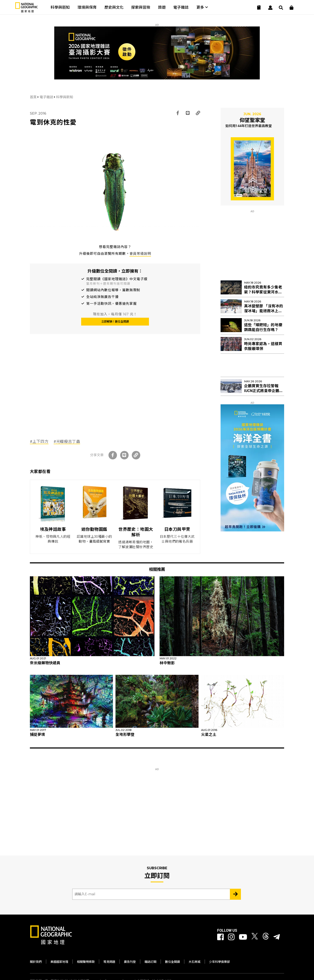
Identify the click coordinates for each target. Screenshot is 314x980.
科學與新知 (60, 7)
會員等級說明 (140, 254)
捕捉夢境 (38, 735)
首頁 (34, 97)
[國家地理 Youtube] (243, 937)
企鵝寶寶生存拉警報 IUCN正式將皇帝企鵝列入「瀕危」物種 (264, 391)
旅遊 (162, 7)
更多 (202, 7)
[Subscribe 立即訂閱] (235, 894)
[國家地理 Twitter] (255, 937)
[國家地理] (26, 12)
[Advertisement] (115, 392)
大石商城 (195, 962)
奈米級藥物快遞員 (45, 663)
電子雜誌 (181, 7)
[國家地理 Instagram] (231, 937)
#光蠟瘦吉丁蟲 (67, 441)
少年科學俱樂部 (220, 962)
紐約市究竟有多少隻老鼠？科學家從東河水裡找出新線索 (263, 292)
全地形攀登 (125, 735)
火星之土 (209, 735)
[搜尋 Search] (281, 8)
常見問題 (109, 962)
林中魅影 (167, 663)
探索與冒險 (141, 7)
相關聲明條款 (86, 962)
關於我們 (36, 962)
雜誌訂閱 (150, 962)
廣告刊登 (130, 962)
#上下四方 (39, 441)
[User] (270, 8)
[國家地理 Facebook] (220, 937)
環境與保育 (87, 7)
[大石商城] (292, 8)
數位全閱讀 (172, 962)
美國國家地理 (59, 962)
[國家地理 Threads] (266, 937)
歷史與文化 (114, 7)
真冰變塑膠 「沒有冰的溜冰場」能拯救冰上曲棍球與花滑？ (264, 311)
